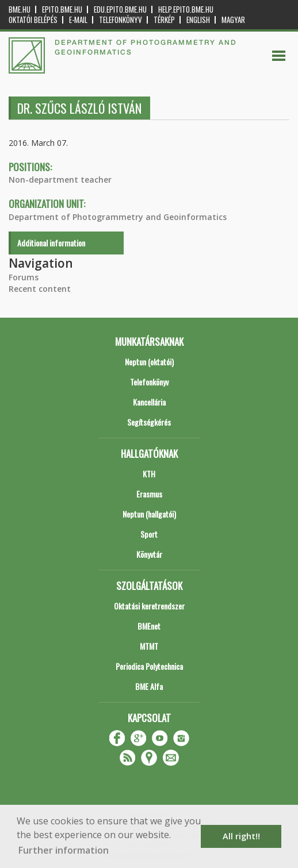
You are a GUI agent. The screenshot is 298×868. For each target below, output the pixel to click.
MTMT (149, 646)
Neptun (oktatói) (149, 362)
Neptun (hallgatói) (149, 514)
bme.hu (20, 9)
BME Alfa (149, 686)
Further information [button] (64, 850)
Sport (149, 534)
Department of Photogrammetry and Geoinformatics (118, 217)
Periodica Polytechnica (149, 666)
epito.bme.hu (62, 9)
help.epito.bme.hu (186, 9)
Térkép (164, 20)
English (198, 20)
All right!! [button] (241, 836)
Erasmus (149, 494)
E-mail (78, 20)
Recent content (40, 289)
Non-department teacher (60, 180)
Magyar (233, 20)
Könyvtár (149, 554)
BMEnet (149, 626)
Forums (24, 277)
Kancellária (149, 402)
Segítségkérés (149, 422)
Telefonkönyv (121, 20)
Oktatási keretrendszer (149, 606)
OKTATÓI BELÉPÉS (33, 20)
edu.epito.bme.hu (120, 9)
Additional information (51, 243)
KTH (149, 474)
